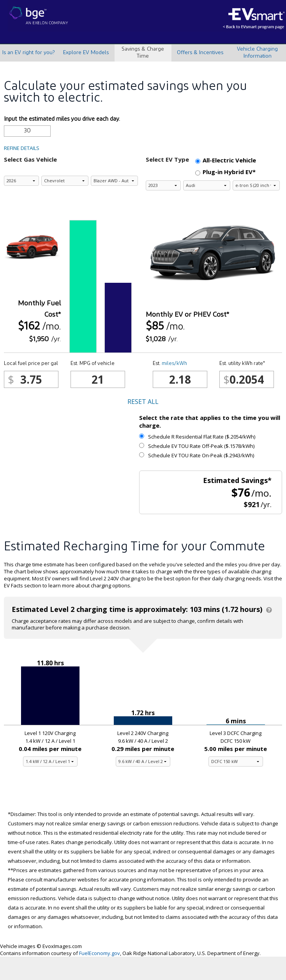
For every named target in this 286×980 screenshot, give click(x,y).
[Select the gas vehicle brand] (65, 181)
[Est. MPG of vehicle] (98, 379)
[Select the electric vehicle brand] (207, 185)
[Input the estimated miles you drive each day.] (27, 131)
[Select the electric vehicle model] (256, 185)
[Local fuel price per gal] (31, 379)
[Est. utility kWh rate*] (247, 379)
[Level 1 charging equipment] (50, 761)
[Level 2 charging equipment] (143, 761)
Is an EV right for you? (29, 53)
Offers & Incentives (200, 53)
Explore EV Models (86, 53)
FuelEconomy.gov (100, 953)
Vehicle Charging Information (257, 53)
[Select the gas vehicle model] (114, 181)
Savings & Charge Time (143, 53)
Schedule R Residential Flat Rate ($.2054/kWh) (197, 437)
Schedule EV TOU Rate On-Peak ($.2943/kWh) (197, 455)
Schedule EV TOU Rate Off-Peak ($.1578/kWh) (197, 446)
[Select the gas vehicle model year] (21, 181)
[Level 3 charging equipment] (236, 761)
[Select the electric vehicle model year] (163, 185)
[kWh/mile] (180, 379)
